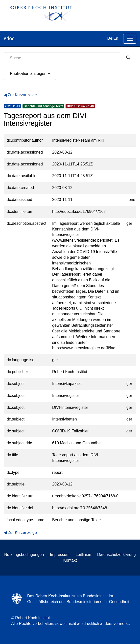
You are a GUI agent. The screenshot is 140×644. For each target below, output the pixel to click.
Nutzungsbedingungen (24, 555)
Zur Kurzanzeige (22, 95)
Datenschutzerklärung (117, 555)
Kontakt (70, 560)
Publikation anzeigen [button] (30, 74)
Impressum (60, 555)
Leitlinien (83, 555)
